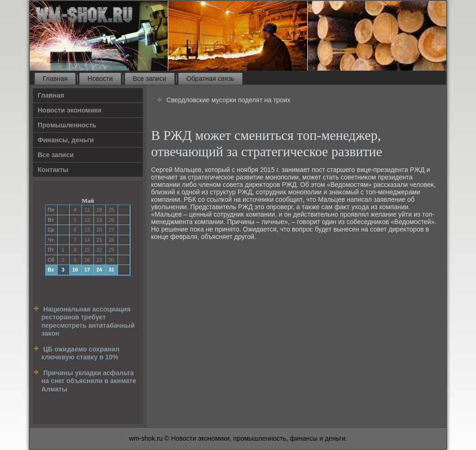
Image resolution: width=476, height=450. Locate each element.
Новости (100, 79)
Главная (55, 79)
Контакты (53, 170)
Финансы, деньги (66, 140)
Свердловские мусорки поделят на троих (228, 100)
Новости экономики (69, 110)
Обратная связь (210, 79)
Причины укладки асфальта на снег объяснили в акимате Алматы (89, 381)
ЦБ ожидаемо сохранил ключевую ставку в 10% (80, 353)
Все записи (150, 79)
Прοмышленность (67, 125)
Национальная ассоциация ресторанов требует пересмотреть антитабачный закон (88, 321)
